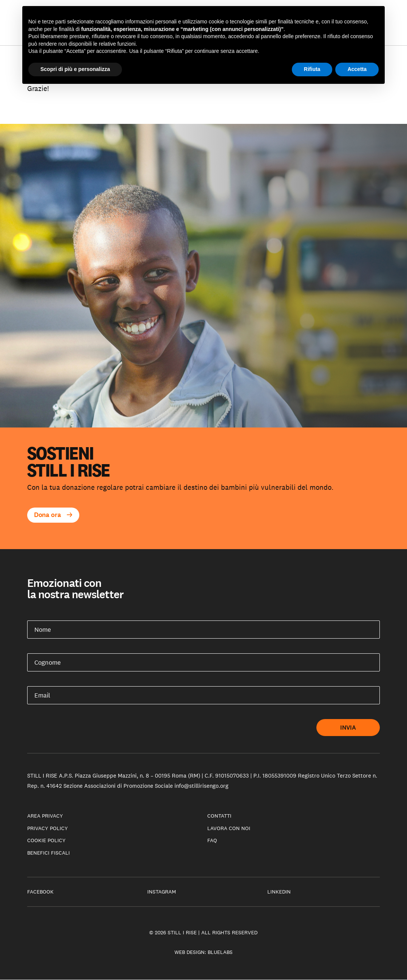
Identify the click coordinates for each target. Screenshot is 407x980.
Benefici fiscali (49, 853)
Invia (348, 728)
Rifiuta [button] (312, 69)
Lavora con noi (229, 828)
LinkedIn (279, 892)
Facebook (40, 892)
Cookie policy (46, 840)
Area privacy (45, 816)
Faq (212, 840)
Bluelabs (220, 952)
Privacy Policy (48, 828)
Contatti (219, 816)
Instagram (162, 892)
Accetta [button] (357, 69)
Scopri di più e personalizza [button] (75, 69)
